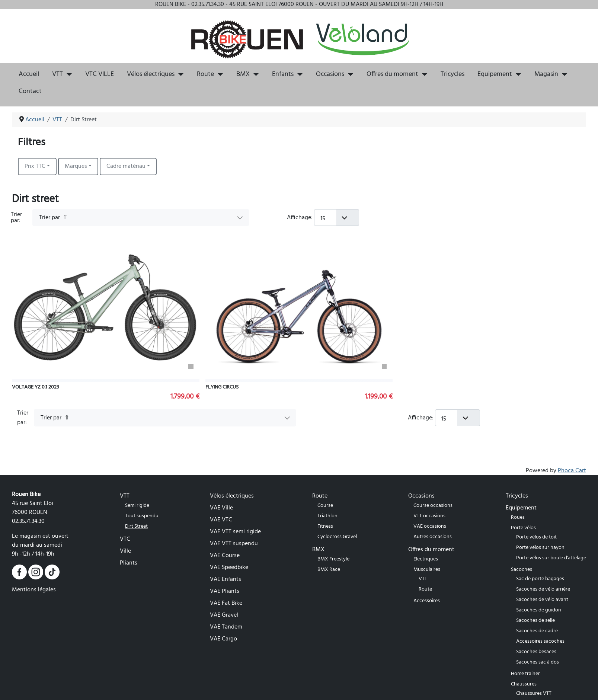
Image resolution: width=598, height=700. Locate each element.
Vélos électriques (151, 74)
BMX (243, 74)
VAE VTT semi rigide (235, 532)
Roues (518, 517)
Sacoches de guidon (539, 610)
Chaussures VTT (534, 693)
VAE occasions (430, 526)
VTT (57, 74)
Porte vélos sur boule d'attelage (551, 558)
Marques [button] (76, 166)
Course (325, 506)
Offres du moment (392, 74)
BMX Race (329, 570)
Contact (30, 92)
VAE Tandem (226, 627)
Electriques (426, 559)
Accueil (29, 74)
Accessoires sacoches (540, 641)
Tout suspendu (142, 516)
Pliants (129, 563)
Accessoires (427, 601)
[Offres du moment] (423, 74)
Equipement (495, 74)
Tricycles (453, 74)
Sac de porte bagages (540, 579)
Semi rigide (137, 506)
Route (205, 74)
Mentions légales (34, 590)
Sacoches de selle (535, 621)
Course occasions (433, 506)
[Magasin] (563, 74)
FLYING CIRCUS (222, 387)
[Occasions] (349, 74)
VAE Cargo (223, 639)
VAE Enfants (226, 579)
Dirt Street (136, 526)
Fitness (325, 526)
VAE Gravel (224, 615)
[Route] (219, 74)
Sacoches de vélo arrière (543, 589)
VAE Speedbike (229, 568)
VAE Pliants (225, 591)
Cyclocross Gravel (337, 537)
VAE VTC (221, 520)
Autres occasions (433, 537)
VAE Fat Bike (226, 603)
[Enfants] (298, 74)
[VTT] (68, 74)
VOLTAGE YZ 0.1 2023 (36, 387)
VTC (125, 539)
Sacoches (522, 570)
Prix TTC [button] (35, 166)
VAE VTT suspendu (234, 544)
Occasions (330, 74)
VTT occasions (429, 516)
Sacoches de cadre (537, 631)
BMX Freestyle (333, 559)
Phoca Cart (572, 471)
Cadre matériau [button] (126, 166)
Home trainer (525, 674)
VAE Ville (221, 508)
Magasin (546, 74)
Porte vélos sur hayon (540, 548)
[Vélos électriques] (179, 74)
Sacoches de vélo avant (542, 600)
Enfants (283, 74)
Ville (125, 551)
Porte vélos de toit (536, 537)
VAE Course (225, 556)
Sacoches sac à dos (538, 662)
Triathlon (327, 516)
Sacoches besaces (536, 652)
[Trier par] (141, 218)
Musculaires (427, 570)
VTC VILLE (100, 74)
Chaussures (524, 684)
